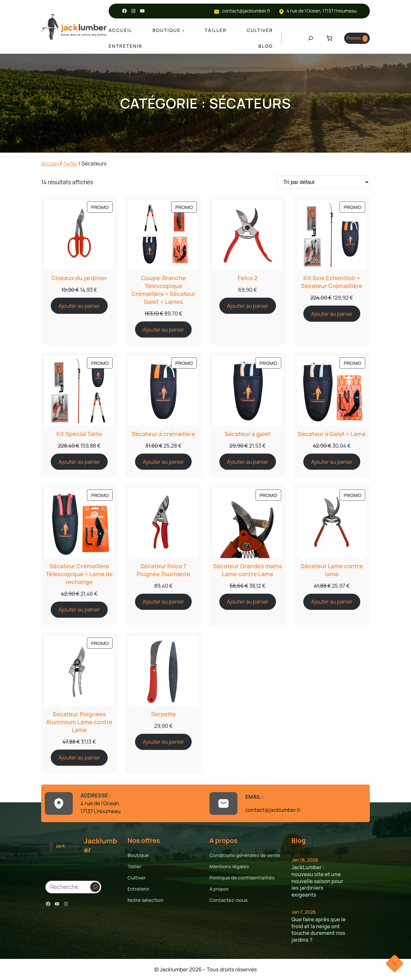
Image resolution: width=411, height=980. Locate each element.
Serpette (163, 714)
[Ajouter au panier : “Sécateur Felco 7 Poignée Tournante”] (163, 602)
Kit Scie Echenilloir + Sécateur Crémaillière (332, 282)
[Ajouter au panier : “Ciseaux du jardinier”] (79, 306)
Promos (353, 39)
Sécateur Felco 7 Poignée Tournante (163, 570)
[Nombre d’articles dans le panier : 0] (322, 38)
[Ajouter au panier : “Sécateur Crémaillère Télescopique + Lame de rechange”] (79, 610)
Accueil (50, 163)
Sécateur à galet (248, 434)
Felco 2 (248, 278)
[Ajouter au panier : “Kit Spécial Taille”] (79, 462)
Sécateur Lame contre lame (332, 570)
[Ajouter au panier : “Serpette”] (163, 742)
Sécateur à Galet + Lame (332, 434)
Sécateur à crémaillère (164, 434)
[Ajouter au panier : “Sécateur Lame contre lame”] (332, 602)
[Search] (95, 887)
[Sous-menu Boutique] (184, 30)
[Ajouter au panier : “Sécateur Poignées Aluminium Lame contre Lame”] (79, 758)
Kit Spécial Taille (79, 434)
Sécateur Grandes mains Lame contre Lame (247, 570)
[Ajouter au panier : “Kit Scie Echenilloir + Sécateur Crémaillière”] (332, 314)
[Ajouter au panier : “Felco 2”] (248, 306)
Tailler (69, 163)
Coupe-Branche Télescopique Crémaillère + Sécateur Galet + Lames (164, 290)
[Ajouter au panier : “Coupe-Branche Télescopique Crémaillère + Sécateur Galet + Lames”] (163, 329)
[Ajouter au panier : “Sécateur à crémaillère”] (163, 462)
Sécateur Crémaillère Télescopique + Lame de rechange (79, 574)
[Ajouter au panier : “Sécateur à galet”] (248, 462)
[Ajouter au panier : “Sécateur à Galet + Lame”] (332, 462)
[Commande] (323, 182)
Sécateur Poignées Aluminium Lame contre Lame (79, 722)
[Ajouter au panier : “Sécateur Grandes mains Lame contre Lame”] (248, 602)
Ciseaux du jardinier (79, 278)
